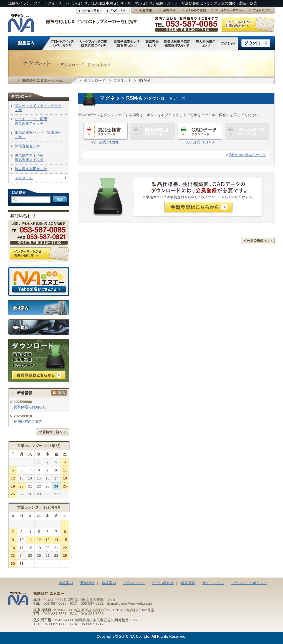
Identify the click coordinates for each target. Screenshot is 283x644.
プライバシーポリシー (249, 583)
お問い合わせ (163, 583)
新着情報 (87, 583)
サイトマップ (213, 583)
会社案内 (109, 583)
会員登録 (188, 583)
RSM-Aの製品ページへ (248, 155)
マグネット (122, 80)
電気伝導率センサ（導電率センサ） (38, 135)
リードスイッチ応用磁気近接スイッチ (31, 121)
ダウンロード (95, 80)
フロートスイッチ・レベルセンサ (38, 108)
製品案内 (66, 583)
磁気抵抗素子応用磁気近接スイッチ (29, 157)
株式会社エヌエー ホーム (42, 80)
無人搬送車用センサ (31, 169)
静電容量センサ (27, 146)
